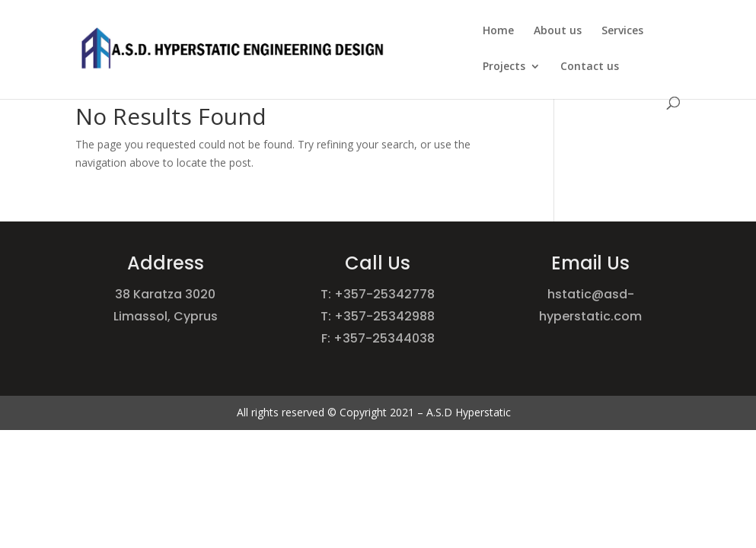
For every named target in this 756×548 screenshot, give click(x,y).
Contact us (590, 67)
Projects (504, 67)
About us (558, 31)
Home (498, 31)
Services (622, 31)
